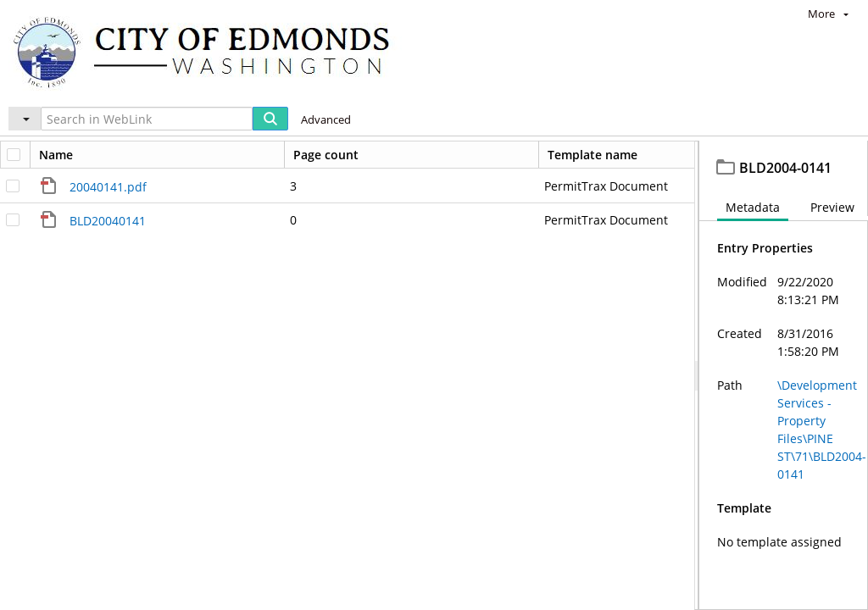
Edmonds (64, 157)
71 (481, 157)
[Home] (209, 51)
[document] (784, 394)
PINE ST (420, 157)
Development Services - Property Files (245, 157)
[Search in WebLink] (147, 119)
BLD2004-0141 (552, 157)
